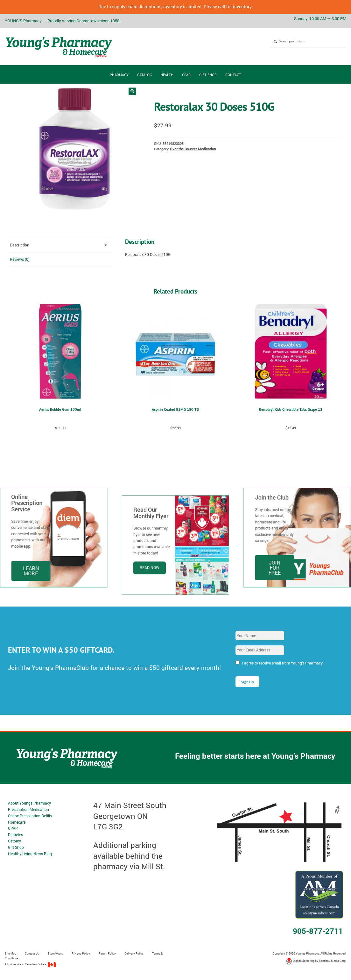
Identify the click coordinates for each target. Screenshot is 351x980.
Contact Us (32, 953)
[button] (132, 91)
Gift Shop (208, 75)
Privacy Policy (81, 953)
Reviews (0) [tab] (20, 259)
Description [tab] (20, 245)
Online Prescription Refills (30, 816)
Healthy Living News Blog (30, 854)
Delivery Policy (134, 953)
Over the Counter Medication (193, 149)
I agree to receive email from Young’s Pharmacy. (283, 663)
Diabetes (15, 834)
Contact (233, 75)
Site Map (11, 953)
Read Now (150, 599)
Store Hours (55, 953)
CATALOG (144, 75)
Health (167, 75)
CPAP (186, 75)
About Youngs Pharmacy (29, 803)
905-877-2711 (318, 931)
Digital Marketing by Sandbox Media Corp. (316, 961)
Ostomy (14, 841)
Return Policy (107, 953)
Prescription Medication (28, 809)
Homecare (17, 822)
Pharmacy (119, 75)
